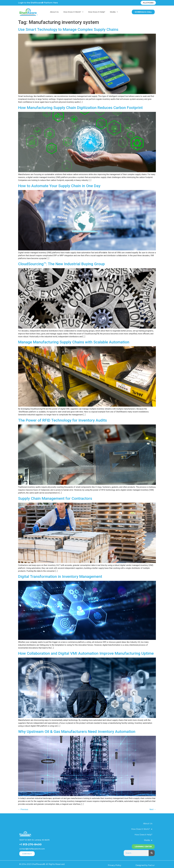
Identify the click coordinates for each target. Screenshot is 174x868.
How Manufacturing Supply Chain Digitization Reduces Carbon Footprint (80, 108)
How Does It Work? (73, 12)
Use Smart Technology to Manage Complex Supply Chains (68, 29)
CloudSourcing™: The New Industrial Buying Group (61, 264)
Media (114, 12)
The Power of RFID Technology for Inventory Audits (62, 420)
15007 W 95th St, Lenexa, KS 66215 (34, 840)
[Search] (152, 853)
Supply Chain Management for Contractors (55, 498)
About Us (54, 12)
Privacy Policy (115, 865)
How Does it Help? (97, 12)
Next (153, 809)
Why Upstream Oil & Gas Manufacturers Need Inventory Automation (77, 732)
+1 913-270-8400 (30, 844)
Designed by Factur (145, 865)
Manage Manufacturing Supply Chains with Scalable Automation (74, 342)
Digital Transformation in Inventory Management (60, 576)
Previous (23, 809)
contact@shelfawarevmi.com (32, 849)
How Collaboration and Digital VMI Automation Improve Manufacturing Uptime (86, 653)
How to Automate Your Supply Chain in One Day (59, 186)
